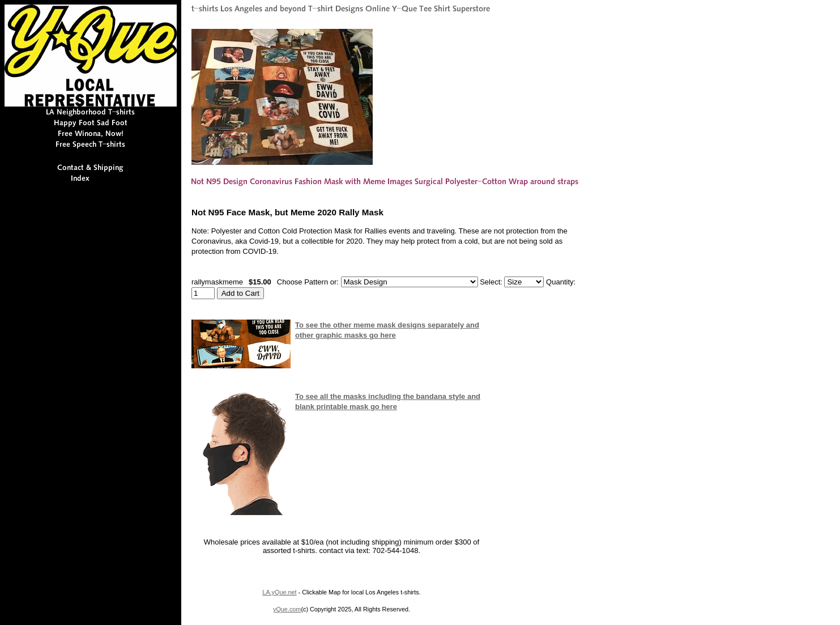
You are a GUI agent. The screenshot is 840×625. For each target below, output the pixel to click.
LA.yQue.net (279, 592)
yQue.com (287, 609)
